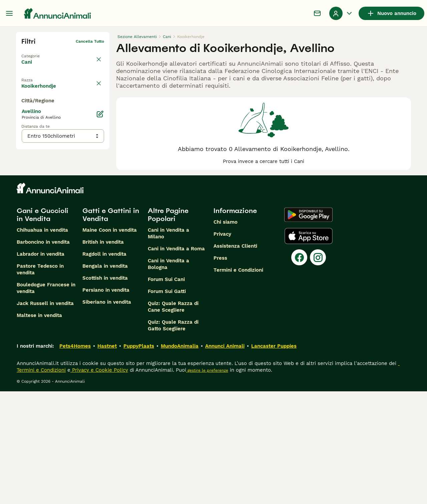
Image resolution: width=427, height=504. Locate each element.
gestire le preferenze (207, 483)
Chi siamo (226, 335)
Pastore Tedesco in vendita (40, 382)
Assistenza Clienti (235, 359)
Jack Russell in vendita (45, 416)
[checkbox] (25, 109)
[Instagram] (318, 370)
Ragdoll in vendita (104, 367)
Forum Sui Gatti (167, 404)
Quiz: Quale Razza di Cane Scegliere (173, 419)
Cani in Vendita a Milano (168, 346)
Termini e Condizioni (238, 383)
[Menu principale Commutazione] (9, 13)
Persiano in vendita (106, 403)
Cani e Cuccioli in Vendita (43, 327)
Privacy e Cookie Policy (99, 483)
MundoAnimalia (180, 459)
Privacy (222, 347)
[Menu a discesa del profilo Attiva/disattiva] (341, 13)
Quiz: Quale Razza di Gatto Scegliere (173, 438)
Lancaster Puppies (274, 459)
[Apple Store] (309, 349)
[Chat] (317, 13)
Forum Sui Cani (166, 392)
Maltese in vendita (39, 428)
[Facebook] (299, 370)
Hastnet (107, 459)
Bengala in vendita (105, 379)
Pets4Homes (75, 459)
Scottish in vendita (105, 391)
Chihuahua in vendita (42, 343)
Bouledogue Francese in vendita (46, 401)
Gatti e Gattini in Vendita (111, 327)
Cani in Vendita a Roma (176, 361)
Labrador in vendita (41, 367)
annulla (97, 78)
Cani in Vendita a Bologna (168, 377)
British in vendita (103, 355)
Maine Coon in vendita (110, 343)
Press (220, 371)
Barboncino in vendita (43, 355)
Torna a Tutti (34, 52)
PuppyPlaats (139, 459)
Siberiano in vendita (107, 415)
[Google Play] (308, 327)
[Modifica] (100, 247)
